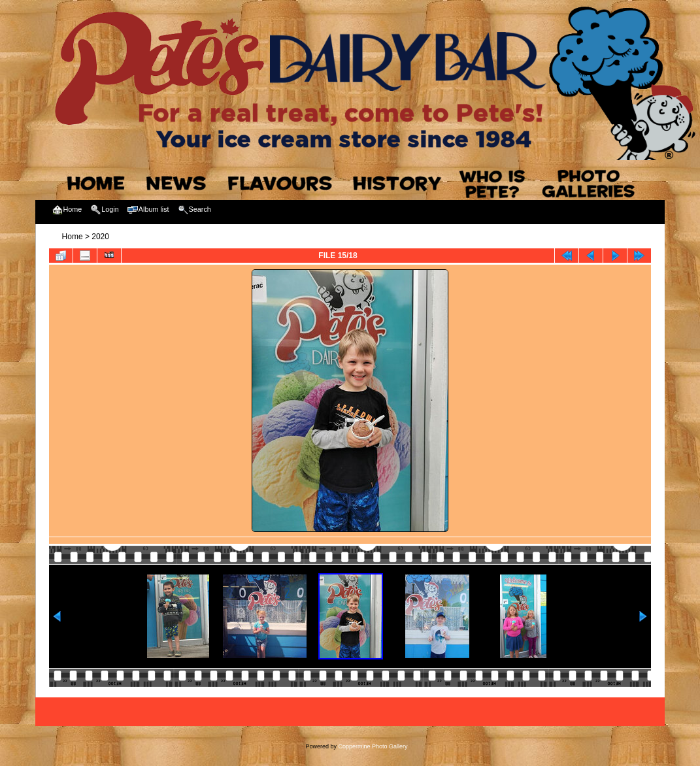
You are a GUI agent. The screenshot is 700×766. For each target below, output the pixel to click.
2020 (100, 237)
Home (73, 237)
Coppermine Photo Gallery (373, 746)
